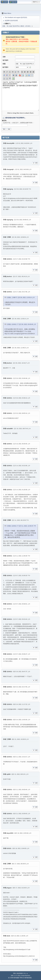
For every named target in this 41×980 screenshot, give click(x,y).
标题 (4, 64)
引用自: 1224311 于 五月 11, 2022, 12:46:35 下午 (21, 526)
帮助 (14, 973)
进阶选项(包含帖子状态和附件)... (15, 118)
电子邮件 (5, 60)
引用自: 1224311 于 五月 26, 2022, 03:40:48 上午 (21, 324)
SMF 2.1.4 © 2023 (16, 976)
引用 (35, 163)
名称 (4, 57)
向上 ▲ (26, 973)
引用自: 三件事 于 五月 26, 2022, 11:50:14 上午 (21, 297)
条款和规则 (20, 973)
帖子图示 (5, 67)
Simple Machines (26, 976)
